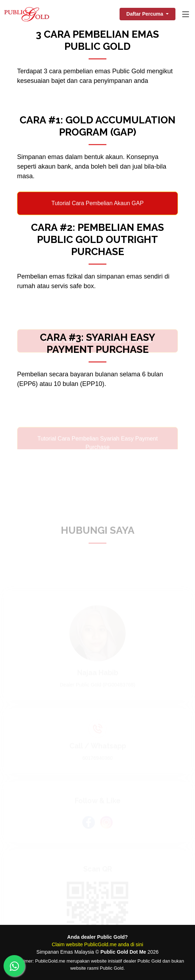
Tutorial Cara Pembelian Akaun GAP (97, 208)
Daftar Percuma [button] (145, 14)
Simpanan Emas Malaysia (65, 952)
